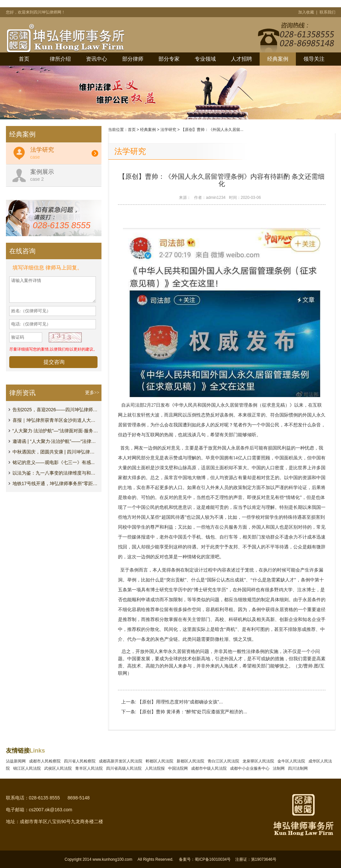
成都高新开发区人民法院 (122, 761)
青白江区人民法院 (225, 761)
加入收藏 (307, 12)
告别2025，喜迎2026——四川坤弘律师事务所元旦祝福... (55, 410)
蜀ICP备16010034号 (213, 859)
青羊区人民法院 (90, 768)
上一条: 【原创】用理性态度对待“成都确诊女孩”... (172, 702)
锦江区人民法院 (28, 768)
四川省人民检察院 (81, 761)
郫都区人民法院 (161, 761)
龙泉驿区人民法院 (259, 761)
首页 (24, 59)
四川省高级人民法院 (125, 768)
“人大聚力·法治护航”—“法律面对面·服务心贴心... (55, 431)
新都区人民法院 (192, 761)
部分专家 (169, 59)
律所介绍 (60, 59)
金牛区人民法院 (292, 761)
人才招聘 (242, 59)
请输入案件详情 (53, 290)
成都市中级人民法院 (210, 768)
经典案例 (278, 59)
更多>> (92, 393)
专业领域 (205, 59)
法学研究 (168, 130)
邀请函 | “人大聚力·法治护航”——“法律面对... (55, 441)
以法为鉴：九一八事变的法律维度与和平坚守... (55, 473)
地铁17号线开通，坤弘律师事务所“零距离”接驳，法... (55, 483)
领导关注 (314, 59)
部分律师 (133, 59)
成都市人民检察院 (46, 761)
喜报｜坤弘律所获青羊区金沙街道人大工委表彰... (55, 420)
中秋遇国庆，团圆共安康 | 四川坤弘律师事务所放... (55, 452)
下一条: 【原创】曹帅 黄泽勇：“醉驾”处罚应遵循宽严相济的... (184, 712)
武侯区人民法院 (59, 768)
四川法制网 (299, 768)
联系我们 (327, 12)
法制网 (280, 768)
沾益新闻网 (17, 761)
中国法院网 (179, 768)
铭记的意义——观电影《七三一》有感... (54, 462)
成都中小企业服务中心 (251, 768)
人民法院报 (156, 768)
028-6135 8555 (62, 225)
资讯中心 (97, 59)
